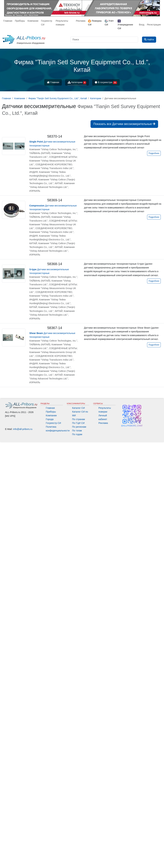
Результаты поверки (62, 23)
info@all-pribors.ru (23, 429)
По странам (79, 419)
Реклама (81, 21)
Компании (33, 21)
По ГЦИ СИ (78, 423)
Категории (77, 83)
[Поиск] (104, 40)
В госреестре (106, 83)
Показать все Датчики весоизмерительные (124, 124)
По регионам (79, 427)
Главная (8, 21)
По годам (77, 434)
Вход (142, 25)
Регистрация (154, 25)
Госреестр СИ (47, 23)
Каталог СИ (78, 408)
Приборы (20, 21)
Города (50, 419)
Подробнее (154, 153)
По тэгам (77, 431)
